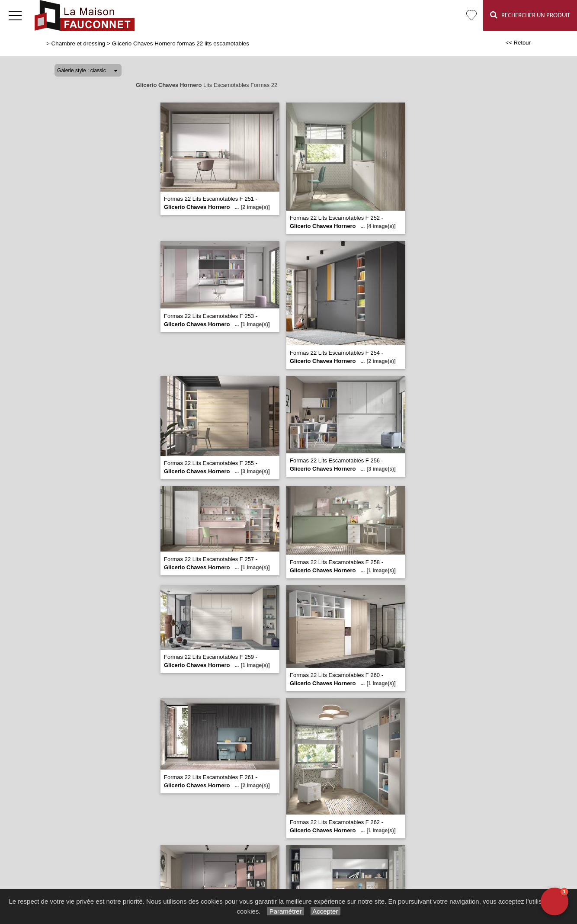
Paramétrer (285, 911)
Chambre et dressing (79, 43)
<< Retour (518, 43)
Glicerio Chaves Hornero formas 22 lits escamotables (181, 43)
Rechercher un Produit (530, 15)
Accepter (325, 911)
